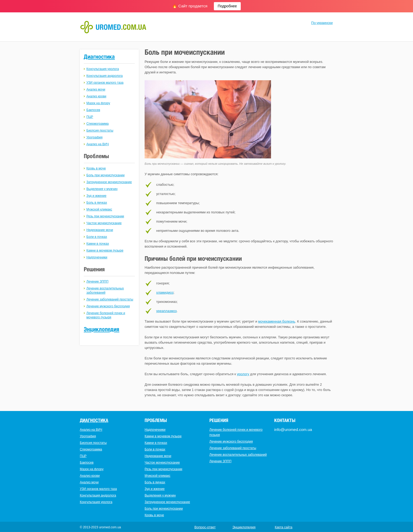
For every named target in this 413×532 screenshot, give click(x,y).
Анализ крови (96, 96)
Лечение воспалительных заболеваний (238, 455)
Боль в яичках (97, 203)
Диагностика (99, 57)
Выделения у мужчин (102, 189)
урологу (243, 374)
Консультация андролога (105, 76)
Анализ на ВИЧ (98, 144)
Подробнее (227, 6)
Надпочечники (97, 257)
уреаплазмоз (166, 311)
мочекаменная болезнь (277, 321)
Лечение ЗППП (97, 282)
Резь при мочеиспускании (105, 216)
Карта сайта (284, 527)
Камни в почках (98, 244)
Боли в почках (97, 237)
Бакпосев (93, 110)
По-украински (322, 23)
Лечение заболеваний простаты (110, 299)
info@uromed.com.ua (293, 430)
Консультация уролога (103, 69)
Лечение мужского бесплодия (108, 306)
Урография (94, 137)
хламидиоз (165, 292)
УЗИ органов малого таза (105, 83)
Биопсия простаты (100, 131)
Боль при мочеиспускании (105, 175)
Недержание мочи (100, 230)
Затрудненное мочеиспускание (109, 182)
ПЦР (90, 117)
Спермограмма (97, 124)
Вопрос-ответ (205, 527)
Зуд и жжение (96, 196)
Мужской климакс (99, 209)
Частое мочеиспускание (104, 223)
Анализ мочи (96, 89)
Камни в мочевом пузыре (105, 250)
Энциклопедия (102, 329)
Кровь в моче (96, 168)
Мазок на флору (98, 103)
